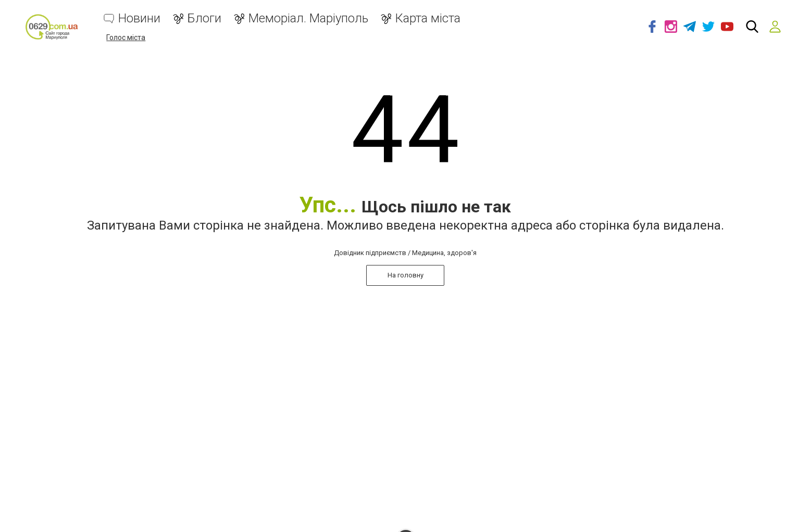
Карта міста (428, 18)
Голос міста (126, 37)
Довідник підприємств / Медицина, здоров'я (405, 253)
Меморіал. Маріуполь (308, 18)
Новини (139, 18)
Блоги (204, 18)
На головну (406, 275)
